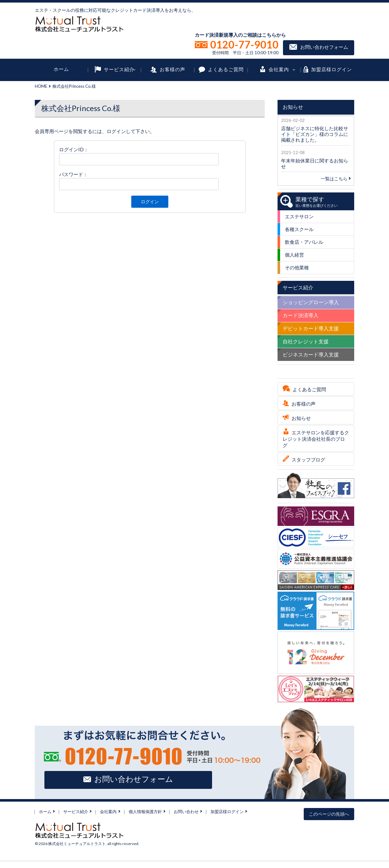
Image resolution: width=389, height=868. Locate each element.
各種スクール (299, 229)
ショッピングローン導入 (311, 302)
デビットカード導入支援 (311, 328)
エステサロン (299, 216)
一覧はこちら (336, 179)
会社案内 (279, 69)
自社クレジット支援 (306, 341)
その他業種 (297, 267)
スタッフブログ (308, 460)
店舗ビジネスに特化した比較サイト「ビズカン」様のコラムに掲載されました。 (315, 134)
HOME (41, 86)
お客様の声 (172, 69)
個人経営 (294, 255)
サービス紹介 (119, 69)
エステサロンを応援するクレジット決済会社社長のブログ (316, 439)
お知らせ (301, 418)
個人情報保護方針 (145, 812)
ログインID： (74, 149)
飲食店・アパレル (304, 242)
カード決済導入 (301, 315)
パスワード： (73, 174)
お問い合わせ (186, 812)
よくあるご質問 (226, 69)
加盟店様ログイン (332, 69)
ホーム (61, 69)
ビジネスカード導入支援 (311, 354)
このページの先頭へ (329, 814)
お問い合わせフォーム (324, 47)
